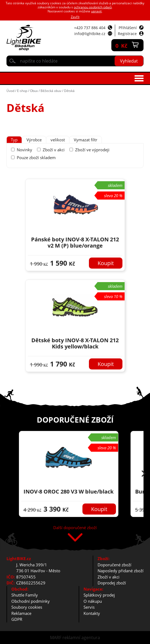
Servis (89, 607)
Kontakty (92, 613)
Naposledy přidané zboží (121, 571)
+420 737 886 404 (90, 28)
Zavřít (75, 17)
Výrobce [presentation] (34, 140)
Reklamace (21, 613)
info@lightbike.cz (90, 34)
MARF (56, 638)
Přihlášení (128, 28)
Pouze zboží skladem (36, 157)
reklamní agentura (81, 638)
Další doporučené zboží (75, 528)
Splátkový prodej (99, 595)
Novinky (24, 150)
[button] (144, 474)
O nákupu (93, 601)
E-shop (22, 91)
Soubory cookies (27, 607)
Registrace (127, 34)
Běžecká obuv (51, 91)
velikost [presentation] (58, 140)
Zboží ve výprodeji (92, 150)
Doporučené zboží (114, 565)
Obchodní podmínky (31, 601)
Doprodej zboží (112, 583)
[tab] (14, 140)
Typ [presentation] (14, 140)
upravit (96, 11)
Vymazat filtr (86, 140)
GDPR (17, 619)
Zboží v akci (54, 150)
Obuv (34, 91)
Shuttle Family (25, 595)
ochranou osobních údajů (93, 7)
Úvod (10, 91)
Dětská (69, 91)
